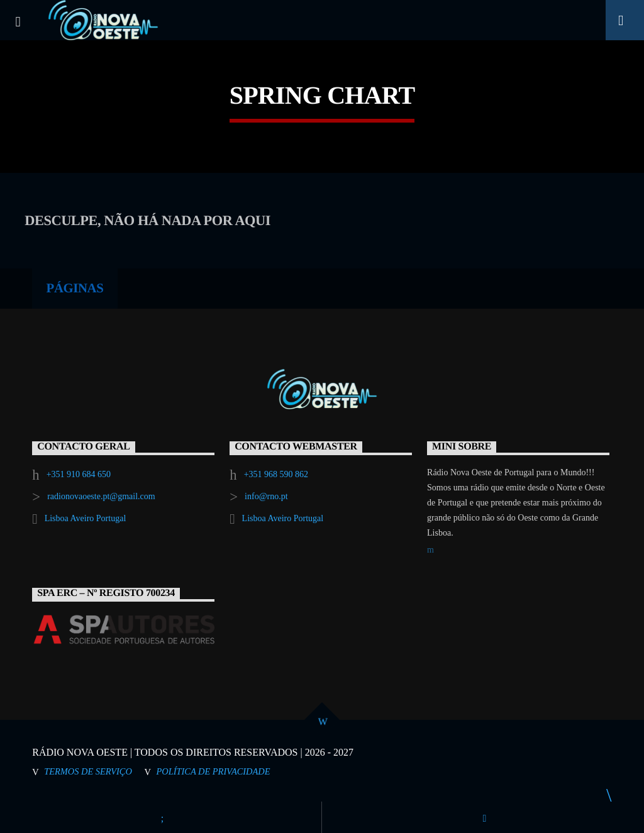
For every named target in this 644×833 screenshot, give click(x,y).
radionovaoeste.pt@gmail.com (101, 496)
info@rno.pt (266, 496)
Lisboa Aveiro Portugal (86, 518)
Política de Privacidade (214, 771)
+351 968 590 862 (276, 474)
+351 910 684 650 (79, 474)
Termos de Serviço (88, 771)
